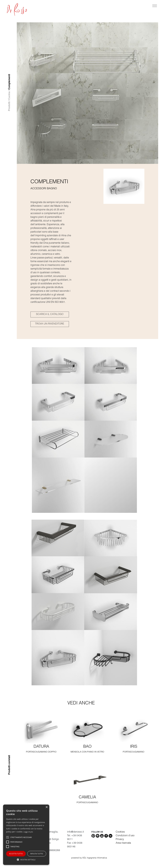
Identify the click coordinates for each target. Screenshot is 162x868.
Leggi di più (28, 832)
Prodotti (10, 106)
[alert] (26, 835)
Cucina (10, 96)
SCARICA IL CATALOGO (50, 314)
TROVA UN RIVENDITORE (50, 324)
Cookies (120, 832)
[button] (26, 860)
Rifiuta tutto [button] (37, 854)
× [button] (47, 807)
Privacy (120, 840)
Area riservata (123, 843)
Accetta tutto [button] (16, 854)
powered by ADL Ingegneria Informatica (89, 858)
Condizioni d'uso (125, 836)
